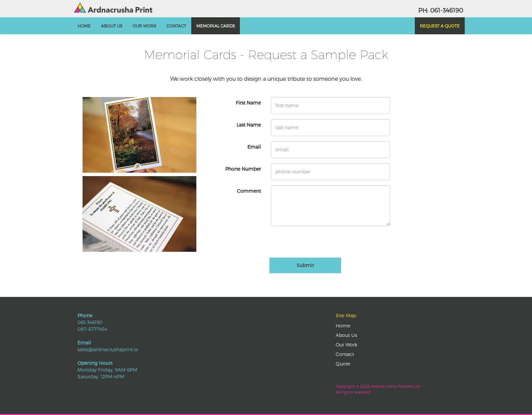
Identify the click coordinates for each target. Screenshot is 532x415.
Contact (176, 26)
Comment (249, 191)
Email (254, 147)
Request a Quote (440, 26)
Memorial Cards (216, 26)
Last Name (249, 125)
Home (84, 26)
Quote (343, 364)
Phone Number (243, 169)
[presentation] (323, 244)
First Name (248, 103)
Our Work (144, 26)
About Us (112, 26)
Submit (305, 265)
